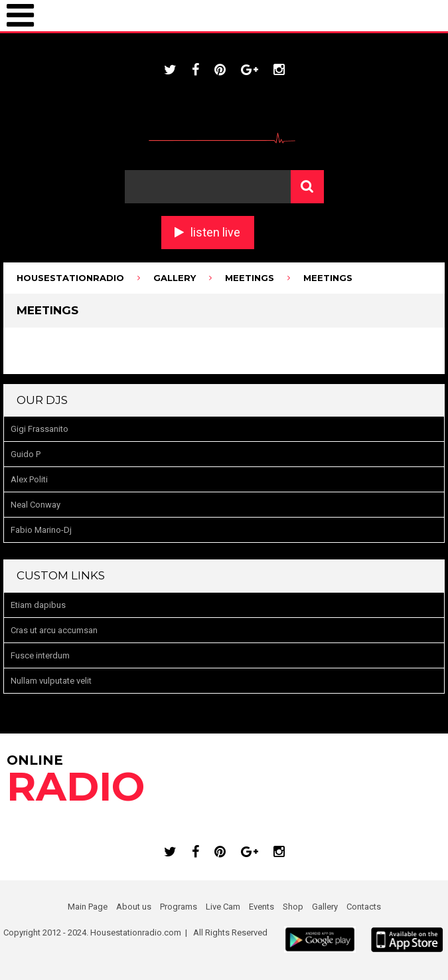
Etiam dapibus (38, 605)
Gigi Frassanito (39, 429)
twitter (170, 70)
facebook (195, 70)
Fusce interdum (40, 655)
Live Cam (223, 907)
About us (134, 907)
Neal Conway (36, 505)
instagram (279, 70)
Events (261, 907)
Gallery (325, 907)
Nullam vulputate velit (51, 681)
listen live (215, 232)
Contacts (364, 907)
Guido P (26, 454)
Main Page (88, 907)
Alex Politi (29, 479)
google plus (250, 70)
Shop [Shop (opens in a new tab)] (293, 907)
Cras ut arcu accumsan (54, 630)
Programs (179, 907)
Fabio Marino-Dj (41, 530)
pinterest (220, 70)
